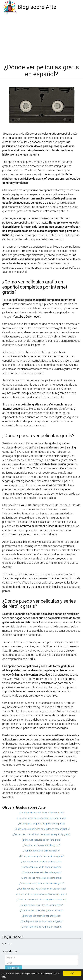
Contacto (7, 944)
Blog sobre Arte (37, 7)
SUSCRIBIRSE (13, 968)
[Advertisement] (41, 38)
